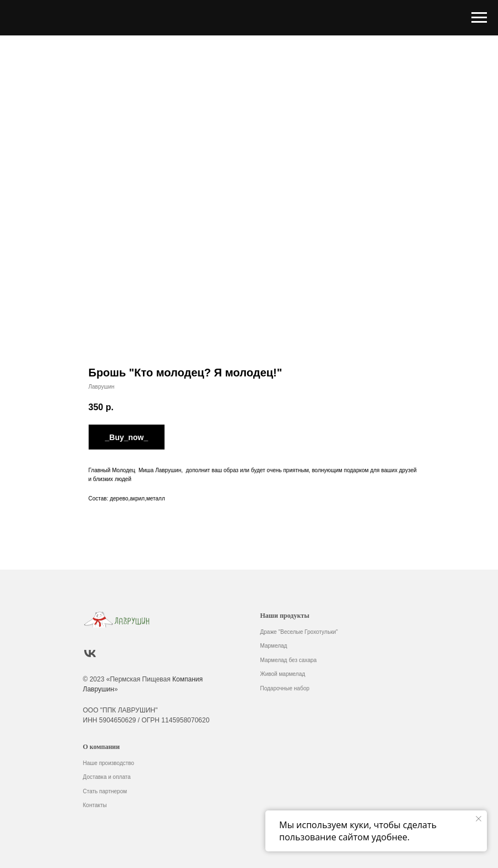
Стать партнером (105, 791)
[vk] (90, 653)
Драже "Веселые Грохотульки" (299, 632)
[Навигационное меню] (479, 18)
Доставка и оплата (107, 777)
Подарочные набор (285, 688)
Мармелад (274, 646)
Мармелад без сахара (289, 660)
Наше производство (109, 763)
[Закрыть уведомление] (479, 819)
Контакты (95, 805)
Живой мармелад (283, 674)
